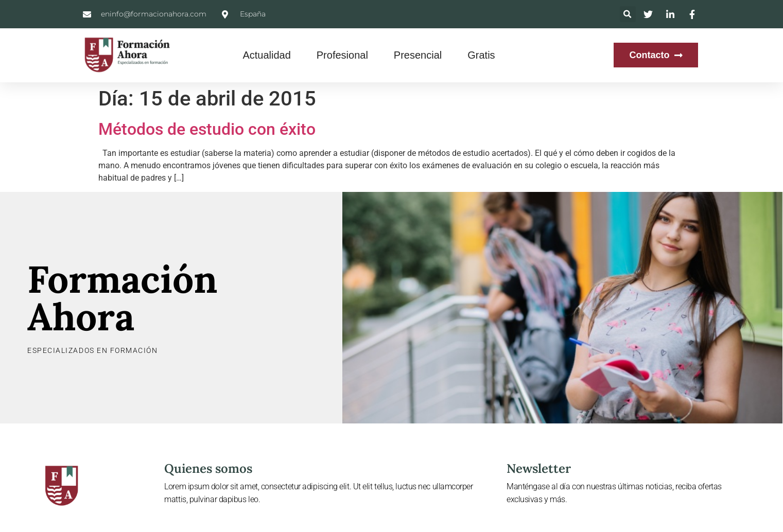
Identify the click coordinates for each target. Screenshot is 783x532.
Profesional (342, 55)
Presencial (418, 55)
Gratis (481, 55)
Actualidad (266, 55)
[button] (628, 14)
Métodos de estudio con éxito (207, 129)
